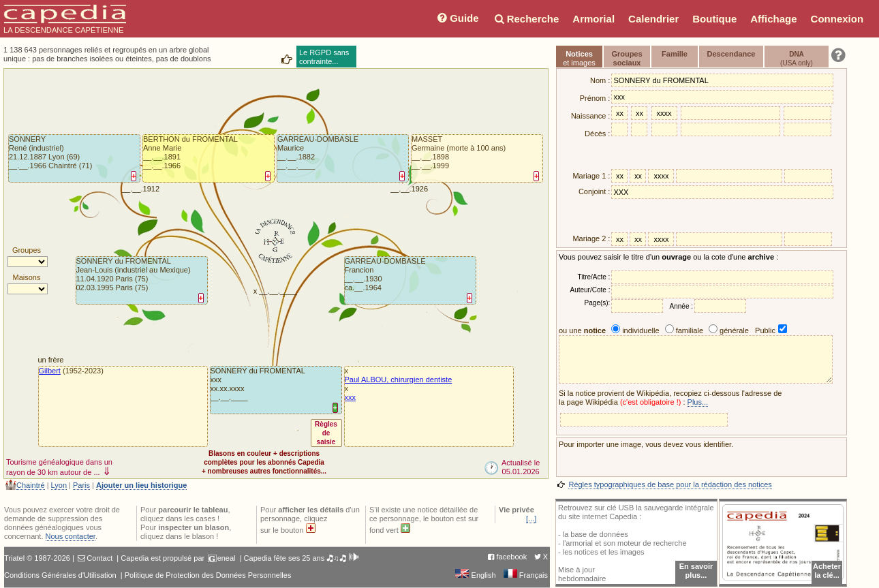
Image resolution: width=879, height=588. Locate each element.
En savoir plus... (696, 571)
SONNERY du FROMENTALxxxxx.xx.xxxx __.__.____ (258, 384)
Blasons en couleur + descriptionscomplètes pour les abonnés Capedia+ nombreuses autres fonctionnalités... (264, 462)
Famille (675, 54)
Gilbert (50, 371)
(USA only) (797, 59)
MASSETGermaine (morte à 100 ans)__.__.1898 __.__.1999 (459, 152)
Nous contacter (71, 536)
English (475, 575)
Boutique (714, 19)
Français (526, 575)
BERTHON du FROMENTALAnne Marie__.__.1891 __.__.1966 (190, 152)
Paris (81, 485)
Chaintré (31, 485)
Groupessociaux (627, 58)
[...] (531, 519)
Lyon (59, 485)
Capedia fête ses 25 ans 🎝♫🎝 (302, 558)
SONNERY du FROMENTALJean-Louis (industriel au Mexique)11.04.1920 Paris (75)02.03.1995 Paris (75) (134, 274)
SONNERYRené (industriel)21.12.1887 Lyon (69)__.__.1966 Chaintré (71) (50, 152)
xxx (351, 397)
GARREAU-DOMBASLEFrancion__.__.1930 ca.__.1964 (385, 274)
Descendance (731, 54)
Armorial (593, 19)
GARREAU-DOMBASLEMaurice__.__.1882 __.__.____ (318, 152)
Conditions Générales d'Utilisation (60, 575)
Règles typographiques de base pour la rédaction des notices (670, 484)
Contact (99, 558)
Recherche (526, 19)
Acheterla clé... (827, 571)
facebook (512, 557)
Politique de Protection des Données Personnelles (208, 575)
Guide (457, 18)
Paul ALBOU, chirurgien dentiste (399, 380)
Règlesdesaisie (326, 433)
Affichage (773, 19)
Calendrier (653, 19)
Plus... (698, 402)
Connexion (837, 19)
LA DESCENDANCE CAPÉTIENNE (65, 19)
